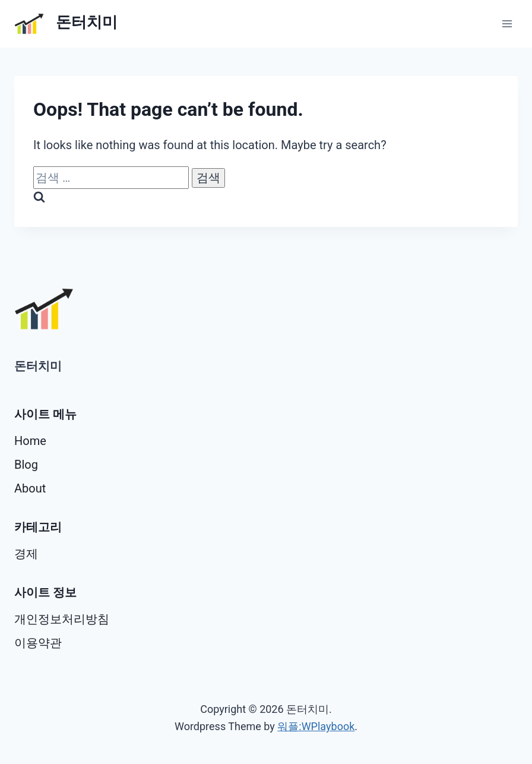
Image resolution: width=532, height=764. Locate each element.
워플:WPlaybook (316, 726)
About (30, 488)
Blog (26, 465)
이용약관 (38, 643)
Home (30, 441)
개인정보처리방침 (62, 619)
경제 (26, 554)
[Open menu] (507, 23)
